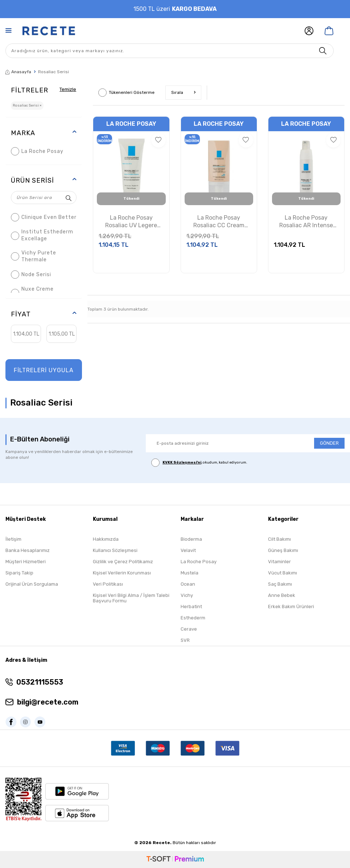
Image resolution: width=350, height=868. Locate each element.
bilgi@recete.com (48, 702)
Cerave (189, 629)
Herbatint (191, 607)
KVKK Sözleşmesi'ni (182, 462)
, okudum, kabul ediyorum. (199, 463)
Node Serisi (31, 275)
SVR (185, 640)
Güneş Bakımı (283, 550)
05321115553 (40, 682)
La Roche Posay (37, 151)
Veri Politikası (108, 584)
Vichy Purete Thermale (34, 256)
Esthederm (193, 618)
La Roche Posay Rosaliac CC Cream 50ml (219, 222)
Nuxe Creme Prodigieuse (32, 292)
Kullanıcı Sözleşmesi (115, 550)
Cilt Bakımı (279, 539)
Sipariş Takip (19, 573)
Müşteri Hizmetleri (26, 562)
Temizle (67, 89)
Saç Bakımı (280, 584)
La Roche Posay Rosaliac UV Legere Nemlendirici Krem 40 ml (131, 222)
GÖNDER (329, 443)
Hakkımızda (106, 539)
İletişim (13, 539)
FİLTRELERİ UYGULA (44, 370)
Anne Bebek (282, 595)
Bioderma (191, 539)
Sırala (183, 92)
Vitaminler (279, 562)
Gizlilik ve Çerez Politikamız (123, 562)
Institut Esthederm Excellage (42, 235)
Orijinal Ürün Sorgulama (32, 584)
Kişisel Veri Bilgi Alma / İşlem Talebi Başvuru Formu (131, 598)
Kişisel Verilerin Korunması (122, 573)
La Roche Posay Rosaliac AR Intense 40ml (306, 222)
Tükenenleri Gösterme (126, 93)
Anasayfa (18, 72)
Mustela (190, 573)
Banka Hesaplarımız (28, 550)
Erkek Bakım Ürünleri (291, 607)
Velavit (188, 550)
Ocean (188, 584)
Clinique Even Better (44, 217)
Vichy (187, 595)
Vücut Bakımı (283, 573)
